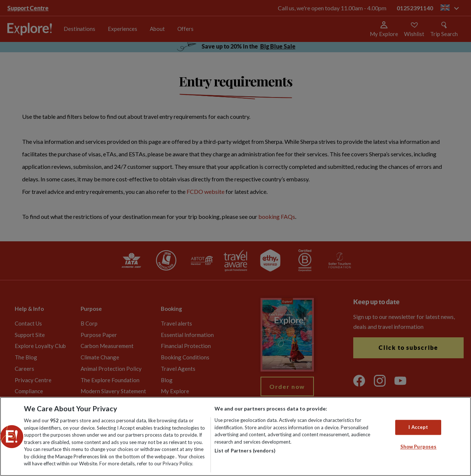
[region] (235, 436)
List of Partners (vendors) (245, 451)
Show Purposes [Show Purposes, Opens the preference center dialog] (419, 447)
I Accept (418, 427)
